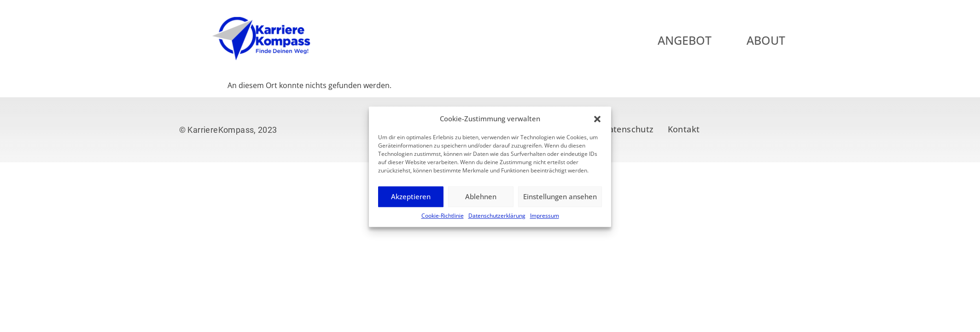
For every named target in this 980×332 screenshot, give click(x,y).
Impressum (545, 221)
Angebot (707, 40)
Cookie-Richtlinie (443, 221)
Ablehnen (481, 202)
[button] (597, 125)
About (788, 40)
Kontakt (684, 129)
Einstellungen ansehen (560, 202)
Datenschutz (628, 129)
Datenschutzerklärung (497, 221)
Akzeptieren (411, 202)
